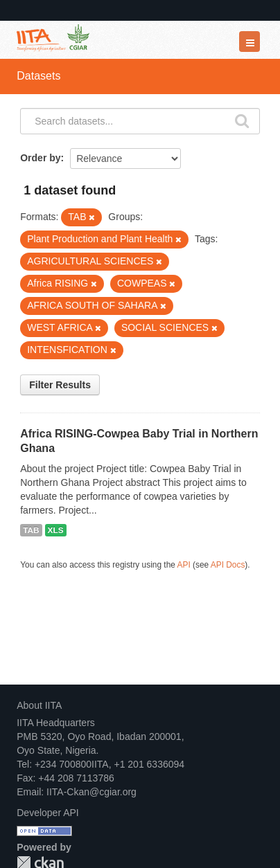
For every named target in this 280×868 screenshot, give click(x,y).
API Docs (228, 565)
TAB (31, 530)
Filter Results (60, 385)
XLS (56, 530)
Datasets (38, 76)
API (184, 565)
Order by (40, 158)
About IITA (39, 705)
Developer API (48, 813)
